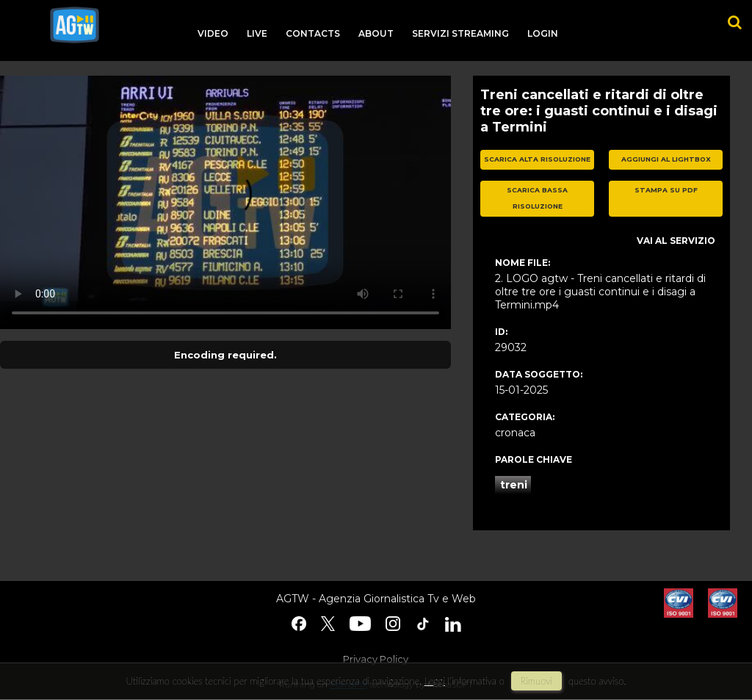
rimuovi (537, 681)
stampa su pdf (666, 190)
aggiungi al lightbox (666, 159)
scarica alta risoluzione (537, 159)
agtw (75, 25)
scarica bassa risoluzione (537, 198)
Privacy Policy (376, 659)
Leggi (435, 681)
